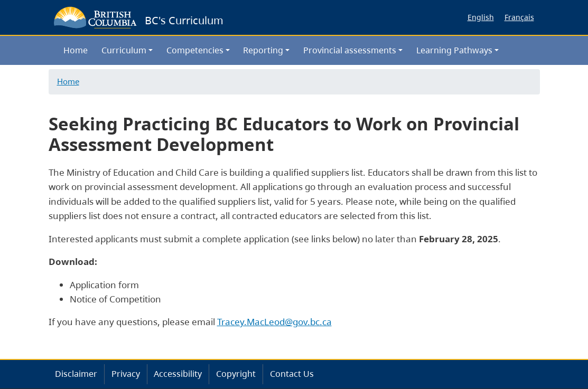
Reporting (263, 50)
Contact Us (292, 374)
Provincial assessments (350, 50)
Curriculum (124, 50)
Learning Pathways (454, 50)
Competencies (195, 50)
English (481, 17)
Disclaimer (76, 374)
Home (76, 50)
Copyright (236, 374)
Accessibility (178, 374)
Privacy (126, 374)
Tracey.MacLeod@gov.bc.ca (274, 322)
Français (519, 17)
